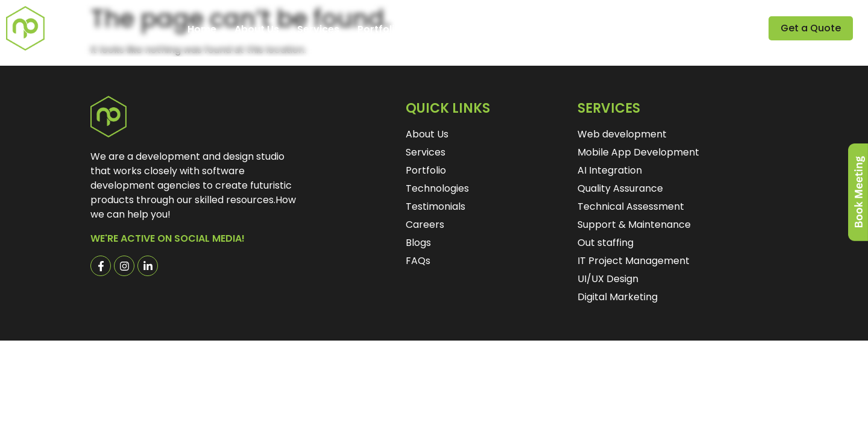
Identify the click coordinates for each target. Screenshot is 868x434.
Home (202, 30)
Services (318, 30)
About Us (257, 30)
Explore (583, 30)
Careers (520, 30)
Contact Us (654, 30)
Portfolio (379, 30)
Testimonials (451, 30)
